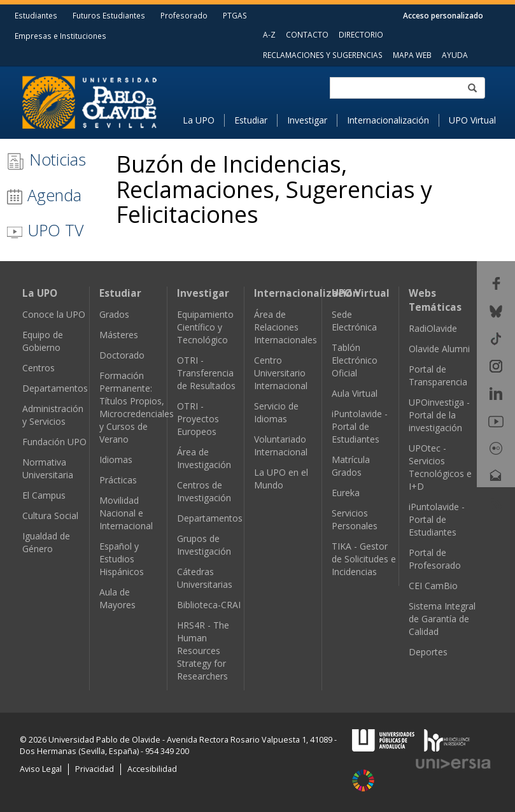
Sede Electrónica (354, 321)
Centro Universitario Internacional (281, 373)
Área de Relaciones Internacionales (286, 327)
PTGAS (235, 15)
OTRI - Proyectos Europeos (198, 419)
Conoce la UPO (54, 314)
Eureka (346, 493)
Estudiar (251, 120)
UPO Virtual (472, 120)
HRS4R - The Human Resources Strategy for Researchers (203, 651)
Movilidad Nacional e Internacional (126, 513)
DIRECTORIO (361, 34)
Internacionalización (388, 120)
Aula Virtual (355, 393)
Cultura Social (50, 516)
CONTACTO (307, 34)
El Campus (44, 495)
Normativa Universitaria (48, 468)
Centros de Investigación (204, 491)
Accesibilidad (152, 769)
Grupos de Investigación (204, 545)
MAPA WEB (412, 55)
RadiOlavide (433, 328)
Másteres (119, 335)
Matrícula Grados (351, 466)
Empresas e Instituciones (60, 36)
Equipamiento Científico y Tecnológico (205, 327)
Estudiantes (36, 15)
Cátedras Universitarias (205, 578)
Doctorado (122, 355)
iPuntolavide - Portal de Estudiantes (360, 426)
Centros (39, 368)
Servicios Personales (355, 519)
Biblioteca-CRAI (209, 605)
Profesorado (184, 15)
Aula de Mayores (117, 598)
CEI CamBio (433, 586)
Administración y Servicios (53, 415)
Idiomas (116, 459)
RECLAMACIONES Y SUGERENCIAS (323, 55)
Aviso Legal (41, 769)
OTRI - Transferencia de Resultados (206, 373)
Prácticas (118, 480)
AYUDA (455, 55)
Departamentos (55, 388)
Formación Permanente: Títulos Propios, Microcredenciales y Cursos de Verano (137, 407)
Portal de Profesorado (435, 559)
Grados (114, 314)
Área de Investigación (204, 458)
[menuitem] (204, 120)
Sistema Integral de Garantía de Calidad (442, 619)
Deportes (428, 652)
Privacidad (95, 769)
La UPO (199, 120)
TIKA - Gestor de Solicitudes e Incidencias (364, 559)
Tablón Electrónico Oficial (355, 360)
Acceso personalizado (443, 15)
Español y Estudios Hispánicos (122, 559)
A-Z (269, 34)
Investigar (307, 120)
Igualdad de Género (46, 542)
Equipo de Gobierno (43, 341)
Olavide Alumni (439, 349)
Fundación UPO (54, 442)
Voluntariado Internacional (281, 445)
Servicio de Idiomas (276, 412)
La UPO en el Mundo (281, 479)
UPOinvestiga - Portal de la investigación (439, 415)
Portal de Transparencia (438, 375)
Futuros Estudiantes (109, 15)
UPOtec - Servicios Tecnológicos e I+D (440, 467)
